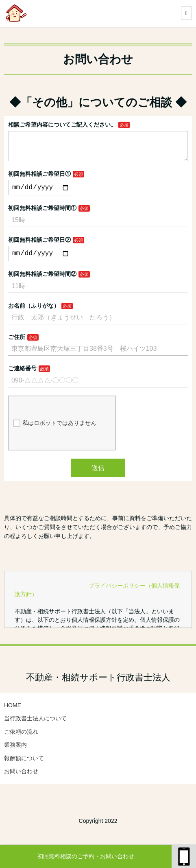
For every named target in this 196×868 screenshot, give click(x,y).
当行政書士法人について (35, 728)
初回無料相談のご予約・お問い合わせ (86, 856)
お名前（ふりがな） (34, 315)
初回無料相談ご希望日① (39, 180)
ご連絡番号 (22, 378)
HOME (13, 715)
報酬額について (24, 768)
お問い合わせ (21, 781)
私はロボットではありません (55, 433)
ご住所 (17, 347)
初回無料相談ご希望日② (39, 248)
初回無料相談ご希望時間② (42, 284)
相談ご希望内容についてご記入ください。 (62, 125)
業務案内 (15, 754)
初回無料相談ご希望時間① (42, 216)
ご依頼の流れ (21, 741)
